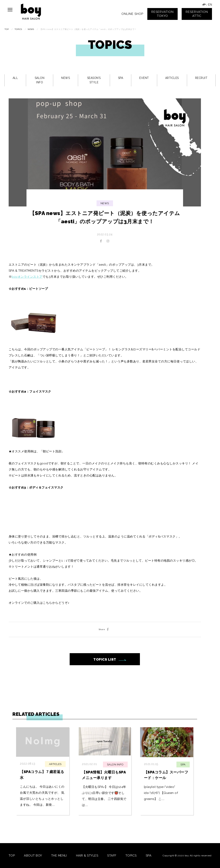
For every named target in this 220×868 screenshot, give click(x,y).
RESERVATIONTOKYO (162, 14)
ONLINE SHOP (132, 14)
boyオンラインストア (27, 277)
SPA (121, 78)
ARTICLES (172, 78)
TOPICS (131, 856)
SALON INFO (40, 80)
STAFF (112, 856)
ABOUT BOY (33, 856)
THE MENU (59, 856)
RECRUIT (201, 78)
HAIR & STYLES (87, 856)
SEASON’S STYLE (94, 80)
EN (210, 5)
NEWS (66, 78)
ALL (15, 78)
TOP (12, 856)
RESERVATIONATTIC (197, 14)
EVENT (144, 78)
